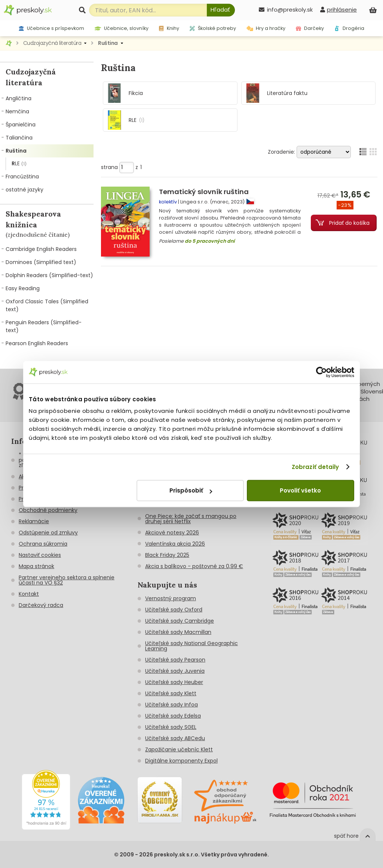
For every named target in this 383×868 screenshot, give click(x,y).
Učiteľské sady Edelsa (173, 716)
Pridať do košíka (349, 223)
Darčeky (310, 28)
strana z (121, 167)
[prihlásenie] (338, 10)
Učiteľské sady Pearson (175, 660)
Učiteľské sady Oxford (174, 610)
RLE (19, 164)
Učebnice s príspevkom (51, 28)
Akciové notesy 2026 (172, 533)
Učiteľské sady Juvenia (175, 671)
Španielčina (21, 125)
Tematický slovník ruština (204, 192)
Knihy (169, 28)
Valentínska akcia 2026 (175, 544)
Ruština (108, 43)
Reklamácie (34, 521)
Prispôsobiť (191, 490)
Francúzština (22, 177)
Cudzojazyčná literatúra (52, 43)
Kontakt (29, 594)
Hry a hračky (266, 28)
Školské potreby (213, 28)
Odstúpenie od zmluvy (48, 533)
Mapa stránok (36, 566)
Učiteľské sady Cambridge (180, 621)
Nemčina (17, 111)
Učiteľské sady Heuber (174, 682)
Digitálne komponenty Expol (181, 761)
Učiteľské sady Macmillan (178, 632)
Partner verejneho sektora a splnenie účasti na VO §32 (67, 580)
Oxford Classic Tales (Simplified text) (47, 305)
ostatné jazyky (24, 190)
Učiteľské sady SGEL (171, 727)
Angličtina (19, 98)
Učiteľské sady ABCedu (175, 738)
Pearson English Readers (37, 343)
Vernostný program (171, 598)
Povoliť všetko (300, 490)
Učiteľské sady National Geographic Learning (191, 646)
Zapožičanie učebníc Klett (179, 749)
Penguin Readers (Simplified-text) (44, 326)
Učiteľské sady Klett (171, 693)
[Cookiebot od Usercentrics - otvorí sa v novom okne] (321, 372)
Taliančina (19, 138)
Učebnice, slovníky (122, 28)
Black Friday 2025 (167, 555)
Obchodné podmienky (48, 510)
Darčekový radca (41, 605)
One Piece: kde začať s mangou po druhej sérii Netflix (191, 519)
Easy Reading (23, 288)
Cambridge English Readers (41, 249)
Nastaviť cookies (40, 555)
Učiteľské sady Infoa (171, 705)
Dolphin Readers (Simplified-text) (49, 275)
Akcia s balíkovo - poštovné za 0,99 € (194, 566)
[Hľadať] (221, 10)
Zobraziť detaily (315, 467)
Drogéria (349, 28)
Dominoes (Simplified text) (41, 262)
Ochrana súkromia (43, 544)
